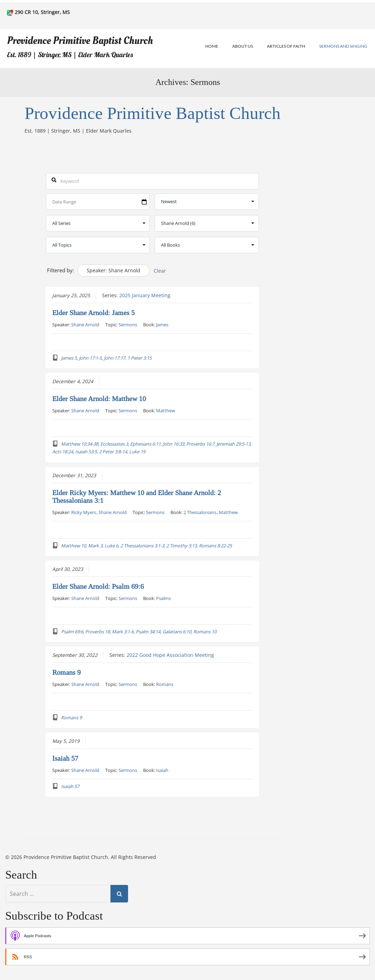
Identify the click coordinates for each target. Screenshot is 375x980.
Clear (160, 271)
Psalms (163, 598)
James (162, 324)
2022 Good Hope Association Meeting (170, 655)
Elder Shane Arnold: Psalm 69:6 (98, 586)
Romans (165, 684)
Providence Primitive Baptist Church (80, 41)
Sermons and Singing (343, 46)
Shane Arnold (85, 324)
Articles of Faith (286, 46)
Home (212, 46)
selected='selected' (207, 223)
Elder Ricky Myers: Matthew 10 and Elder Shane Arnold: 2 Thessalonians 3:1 (137, 496)
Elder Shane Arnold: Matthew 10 (99, 399)
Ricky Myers (84, 512)
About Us (243, 46)
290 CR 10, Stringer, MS (42, 12)
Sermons (128, 324)
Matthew (166, 410)
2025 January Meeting (145, 295)
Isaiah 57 (65, 758)
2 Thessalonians (200, 512)
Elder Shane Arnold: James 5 (93, 313)
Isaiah (162, 770)
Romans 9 (66, 672)
